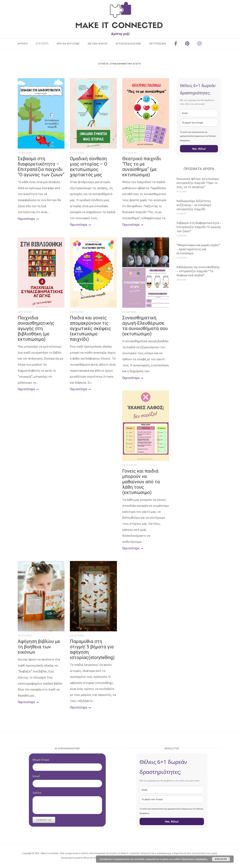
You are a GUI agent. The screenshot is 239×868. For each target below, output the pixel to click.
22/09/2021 (77, 636)
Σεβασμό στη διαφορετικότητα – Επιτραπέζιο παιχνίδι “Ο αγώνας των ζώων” (41, 167)
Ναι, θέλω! (199, 149)
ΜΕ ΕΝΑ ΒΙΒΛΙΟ (98, 44)
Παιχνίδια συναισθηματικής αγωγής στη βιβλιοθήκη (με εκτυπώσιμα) (36, 328)
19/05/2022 (25, 636)
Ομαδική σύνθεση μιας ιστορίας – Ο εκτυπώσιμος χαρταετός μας (89, 167)
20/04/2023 (130, 312)
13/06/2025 (25, 153)
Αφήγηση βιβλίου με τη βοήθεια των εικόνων (39, 647)
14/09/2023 (77, 312)
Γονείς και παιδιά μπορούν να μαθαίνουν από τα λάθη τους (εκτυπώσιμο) (141, 482)
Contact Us (44, 820)
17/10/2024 (130, 153)
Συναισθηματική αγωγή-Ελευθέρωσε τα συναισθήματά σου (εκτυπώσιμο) (145, 326)
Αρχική (23, 44)
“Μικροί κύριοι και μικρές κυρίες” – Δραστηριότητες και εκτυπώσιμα (198, 249)
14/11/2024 (77, 153)
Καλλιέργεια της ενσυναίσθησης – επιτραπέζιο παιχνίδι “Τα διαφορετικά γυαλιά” (198, 271)
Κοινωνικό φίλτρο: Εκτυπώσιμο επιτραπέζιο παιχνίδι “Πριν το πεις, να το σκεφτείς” (198, 183)
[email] (199, 113)
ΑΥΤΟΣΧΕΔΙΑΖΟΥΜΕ (128, 44)
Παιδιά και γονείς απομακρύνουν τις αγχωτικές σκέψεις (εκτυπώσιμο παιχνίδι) (90, 328)
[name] (199, 123)
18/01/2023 (130, 465)
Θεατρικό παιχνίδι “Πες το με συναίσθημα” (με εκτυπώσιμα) (142, 167)
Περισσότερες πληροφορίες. (195, 859)
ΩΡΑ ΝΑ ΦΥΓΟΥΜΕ (68, 44)
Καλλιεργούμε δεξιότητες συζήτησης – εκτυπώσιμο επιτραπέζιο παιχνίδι (194, 205)
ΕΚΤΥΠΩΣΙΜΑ (158, 44)
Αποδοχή (221, 859)
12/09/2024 (25, 312)
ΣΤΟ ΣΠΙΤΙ (42, 44)
